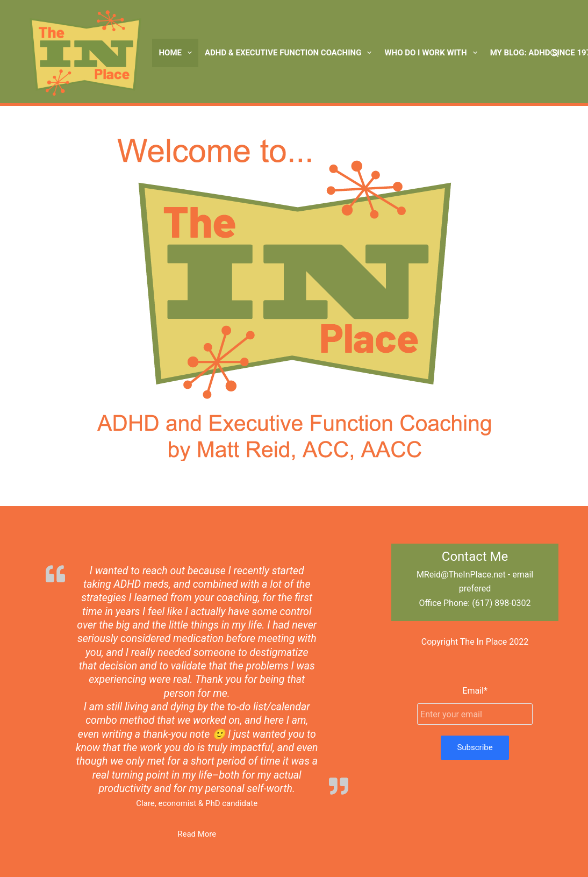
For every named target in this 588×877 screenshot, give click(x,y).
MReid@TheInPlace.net (461, 575)
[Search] (554, 53)
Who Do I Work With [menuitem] (433, 53)
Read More (197, 834)
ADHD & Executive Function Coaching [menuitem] (290, 53)
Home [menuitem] (177, 53)
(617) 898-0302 (501, 603)
